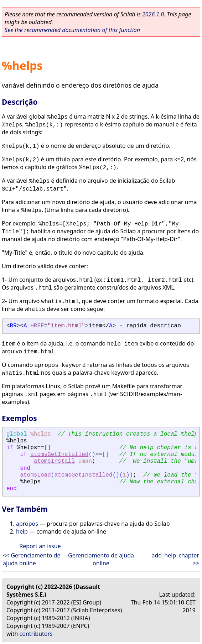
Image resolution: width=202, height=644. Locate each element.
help (22, 531)
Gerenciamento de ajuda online (101, 559)
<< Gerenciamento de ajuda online (32, 559)
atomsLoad (35, 475)
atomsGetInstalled (59, 455)
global (17, 434)
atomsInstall (54, 461)
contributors (36, 634)
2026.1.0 (153, 14)
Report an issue (40, 546)
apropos (27, 524)
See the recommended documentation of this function (72, 30)
